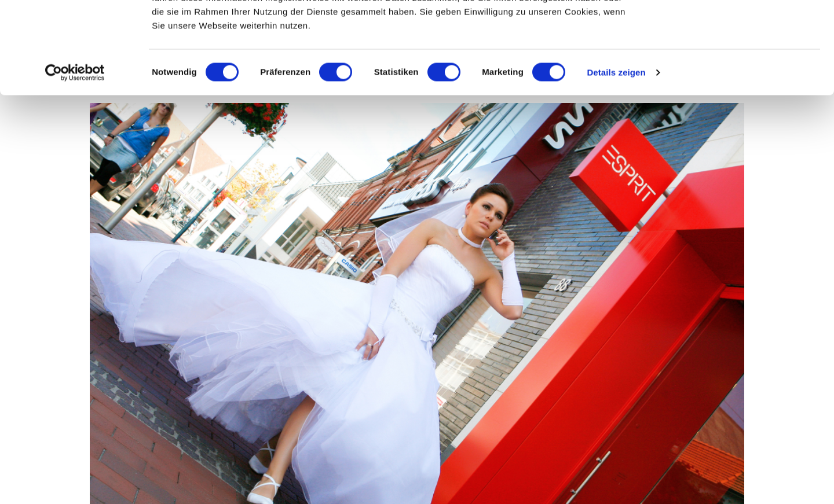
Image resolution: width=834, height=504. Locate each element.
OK (738, 30)
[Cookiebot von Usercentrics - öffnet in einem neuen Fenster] (75, 159)
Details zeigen (616, 158)
